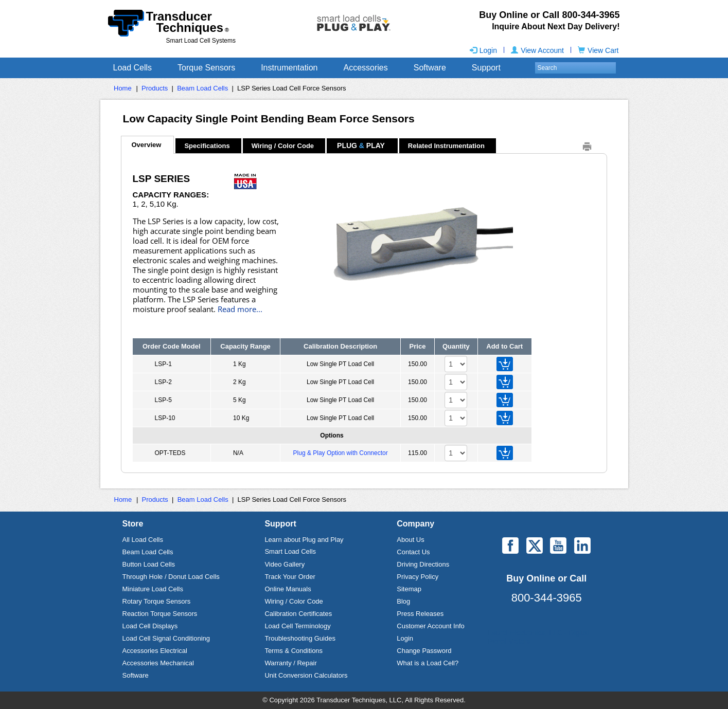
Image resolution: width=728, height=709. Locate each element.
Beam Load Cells (202, 88)
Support (486, 68)
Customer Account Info (431, 626)
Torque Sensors (206, 68)
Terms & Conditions (294, 651)
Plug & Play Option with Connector (341, 453)
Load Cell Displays (150, 626)
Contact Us (413, 552)
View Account (537, 50)
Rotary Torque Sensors (157, 601)
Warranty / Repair (290, 663)
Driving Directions (423, 564)
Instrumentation (289, 68)
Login (483, 50)
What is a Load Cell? (428, 663)
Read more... (240, 309)
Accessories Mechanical (158, 663)
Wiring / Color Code (294, 601)
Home (123, 88)
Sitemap (409, 589)
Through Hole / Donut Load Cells (171, 577)
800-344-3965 (547, 598)
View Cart (598, 50)
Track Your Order (290, 577)
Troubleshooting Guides (300, 638)
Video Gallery (285, 564)
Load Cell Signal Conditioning (166, 638)
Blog (403, 601)
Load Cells (133, 68)
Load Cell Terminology (297, 626)
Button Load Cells (149, 564)
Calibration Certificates (298, 614)
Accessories (365, 68)
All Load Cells (143, 540)
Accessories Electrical (155, 651)
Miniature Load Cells (153, 589)
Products (155, 88)
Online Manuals (288, 589)
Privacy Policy (418, 577)
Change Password (424, 651)
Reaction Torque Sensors (160, 614)
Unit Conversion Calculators (306, 675)
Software (430, 68)
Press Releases (420, 614)
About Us (410, 540)
